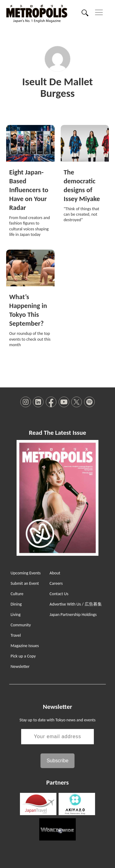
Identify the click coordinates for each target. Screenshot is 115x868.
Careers (56, 583)
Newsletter (20, 667)
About (55, 573)
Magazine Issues (25, 646)
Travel (15, 635)
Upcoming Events (25, 573)
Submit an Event (25, 583)
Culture (17, 594)
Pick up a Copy (23, 656)
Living (15, 615)
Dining (16, 604)
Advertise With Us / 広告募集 (76, 604)
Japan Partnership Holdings (73, 615)
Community (21, 625)
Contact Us (59, 594)
